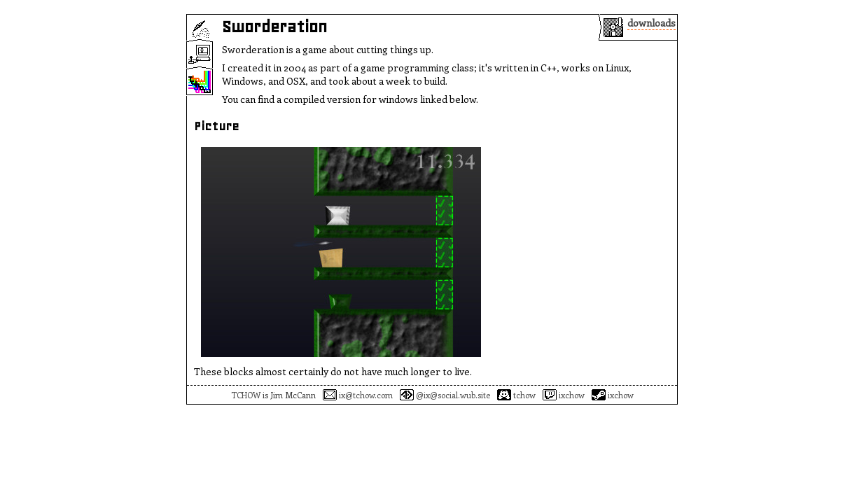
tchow (516, 395)
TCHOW (246, 395)
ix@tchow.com (358, 395)
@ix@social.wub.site (445, 395)
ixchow (564, 395)
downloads (652, 23)
